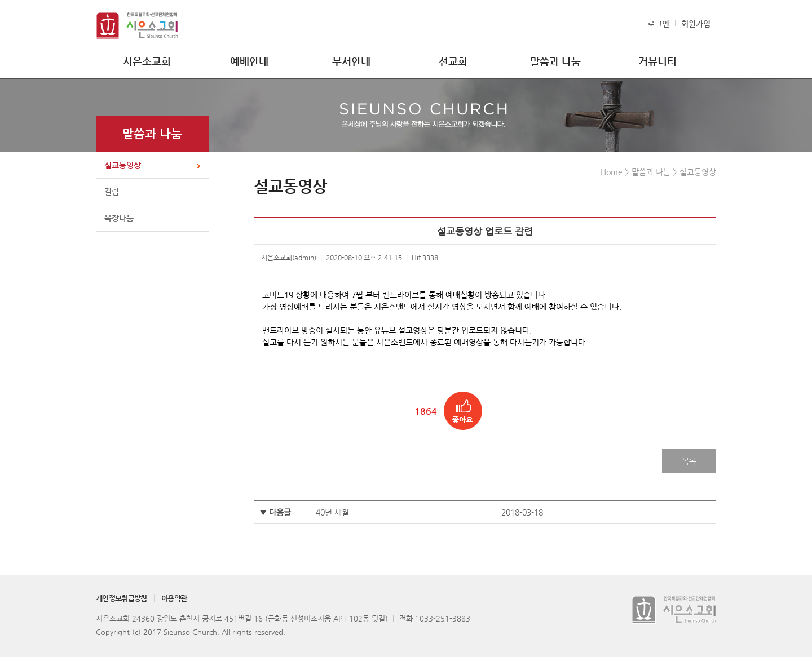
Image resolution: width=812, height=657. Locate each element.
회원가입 (696, 24)
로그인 (658, 24)
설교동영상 (123, 165)
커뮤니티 (657, 61)
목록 (689, 461)
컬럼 (112, 192)
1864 (426, 411)
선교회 (453, 61)
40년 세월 (332, 512)
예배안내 (249, 61)
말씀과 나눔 (555, 61)
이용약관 (174, 598)
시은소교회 (147, 61)
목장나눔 (119, 218)
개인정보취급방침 (122, 598)
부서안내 (351, 61)
